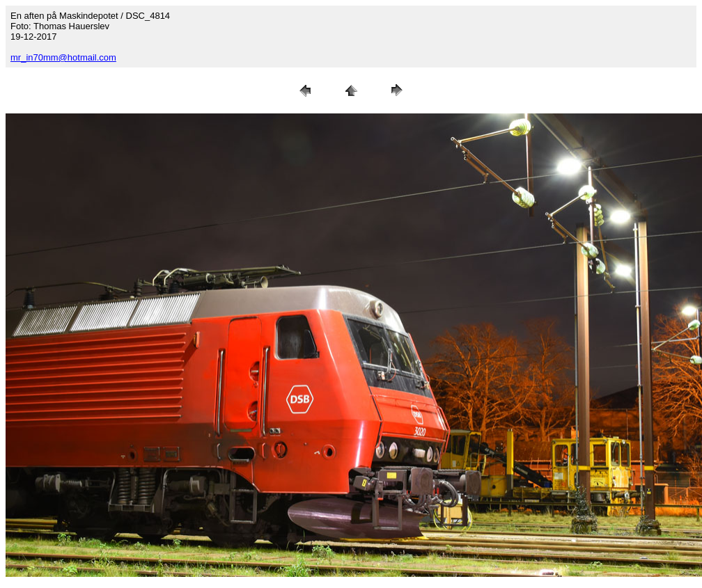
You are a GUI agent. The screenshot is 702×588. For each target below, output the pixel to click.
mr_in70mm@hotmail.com (63, 57)
